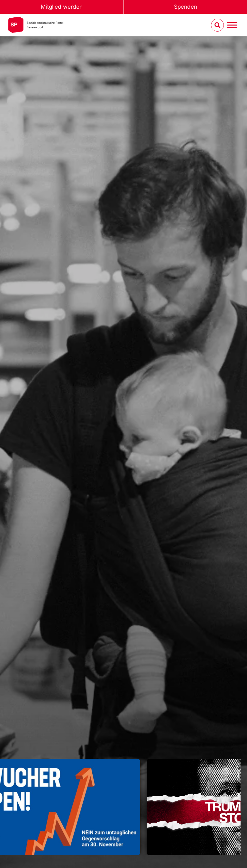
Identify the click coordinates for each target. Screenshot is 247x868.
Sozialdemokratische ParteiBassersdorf (45, 25)
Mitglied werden (62, 7)
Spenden (186, 7)
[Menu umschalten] (232, 25)
